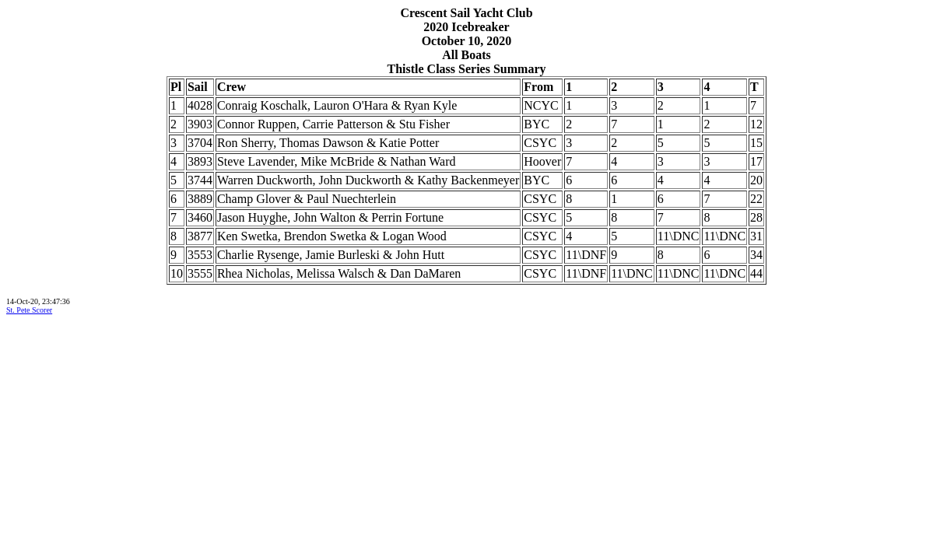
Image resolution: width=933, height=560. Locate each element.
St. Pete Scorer (29, 310)
